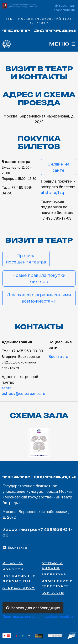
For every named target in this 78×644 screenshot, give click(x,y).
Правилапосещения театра (26, 259)
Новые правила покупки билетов (39, 278)
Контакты (53, 593)
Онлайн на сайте (59, 167)
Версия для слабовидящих (33, 608)
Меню (62, 44)
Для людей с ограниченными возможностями (39, 298)
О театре (13, 563)
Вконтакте (58, 356)
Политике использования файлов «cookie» (38, 617)
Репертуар (54, 574)
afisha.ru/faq (52, 192)
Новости (13, 569)
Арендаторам (19, 588)
